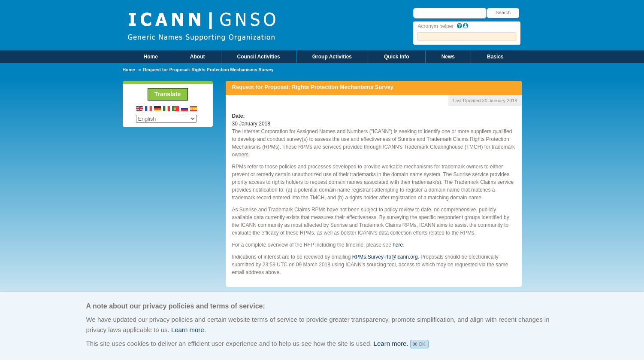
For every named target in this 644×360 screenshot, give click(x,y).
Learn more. (189, 330)
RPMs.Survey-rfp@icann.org (385, 257)
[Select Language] (166, 119)
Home (151, 57)
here (398, 245)
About (198, 57)
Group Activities (332, 57)
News (448, 57)
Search (503, 12)
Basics (495, 57)
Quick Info (397, 57)
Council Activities (259, 57)
